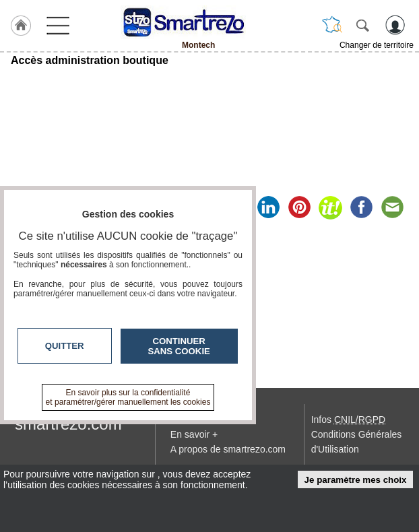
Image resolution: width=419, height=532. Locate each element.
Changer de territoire (377, 45)
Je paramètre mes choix (356, 480)
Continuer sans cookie (179, 346)
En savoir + (194, 434)
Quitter (65, 346)
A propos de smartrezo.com (228, 449)
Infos (348, 420)
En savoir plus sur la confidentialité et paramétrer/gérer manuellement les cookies (128, 397)
